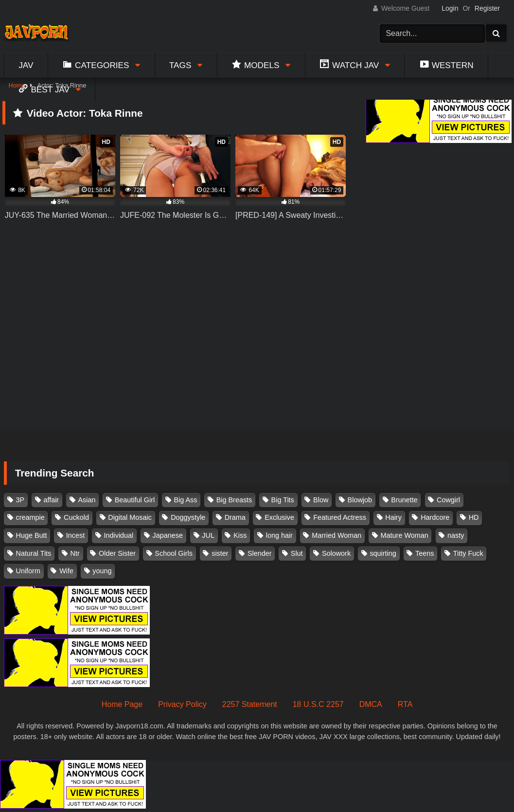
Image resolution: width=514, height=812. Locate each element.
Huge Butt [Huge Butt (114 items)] (32, 535)
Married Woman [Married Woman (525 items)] (337, 535)
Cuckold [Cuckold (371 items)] (76, 517)
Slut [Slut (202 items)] (297, 553)
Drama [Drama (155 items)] (235, 517)
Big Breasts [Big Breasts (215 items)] (234, 500)
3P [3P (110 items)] (20, 500)
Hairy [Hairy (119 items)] (393, 517)
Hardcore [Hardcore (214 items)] (435, 517)
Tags (180, 65)
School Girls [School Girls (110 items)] (174, 553)
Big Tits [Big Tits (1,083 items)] (283, 500)
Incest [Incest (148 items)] (75, 535)
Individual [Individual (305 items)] (119, 535)
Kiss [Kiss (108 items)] (240, 535)
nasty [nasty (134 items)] (456, 535)
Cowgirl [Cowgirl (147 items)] (448, 500)
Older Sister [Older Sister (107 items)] (117, 553)
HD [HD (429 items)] (474, 517)
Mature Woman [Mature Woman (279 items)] (405, 535)
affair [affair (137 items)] (51, 500)
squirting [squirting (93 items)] (383, 553)
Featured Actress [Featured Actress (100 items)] (340, 517)
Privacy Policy (182, 704)
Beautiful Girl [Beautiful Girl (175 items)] (135, 500)
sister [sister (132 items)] (220, 553)
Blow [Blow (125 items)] (321, 500)
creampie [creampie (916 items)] (30, 517)
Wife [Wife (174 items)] (66, 571)
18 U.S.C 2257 (318, 704)
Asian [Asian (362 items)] (87, 500)
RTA (405, 704)
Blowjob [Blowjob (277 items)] (360, 500)
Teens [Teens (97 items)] (425, 553)
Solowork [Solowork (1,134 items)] (336, 553)
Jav (26, 65)
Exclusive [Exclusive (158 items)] (279, 517)
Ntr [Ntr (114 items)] (75, 553)
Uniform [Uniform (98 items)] (28, 571)
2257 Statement (250, 704)
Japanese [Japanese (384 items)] (168, 535)
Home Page (122, 704)
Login (450, 8)
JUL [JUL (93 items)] (208, 535)
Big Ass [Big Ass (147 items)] (185, 500)
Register (487, 8)
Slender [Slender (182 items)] (260, 553)
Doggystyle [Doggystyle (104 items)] (188, 517)
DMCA (371, 704)
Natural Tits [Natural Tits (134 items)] (34, 553)
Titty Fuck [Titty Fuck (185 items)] (468, 553)
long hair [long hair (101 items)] (279, 535)
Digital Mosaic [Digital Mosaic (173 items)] (130, 517)
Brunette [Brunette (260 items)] (404, 500)
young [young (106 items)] (102, 571)
